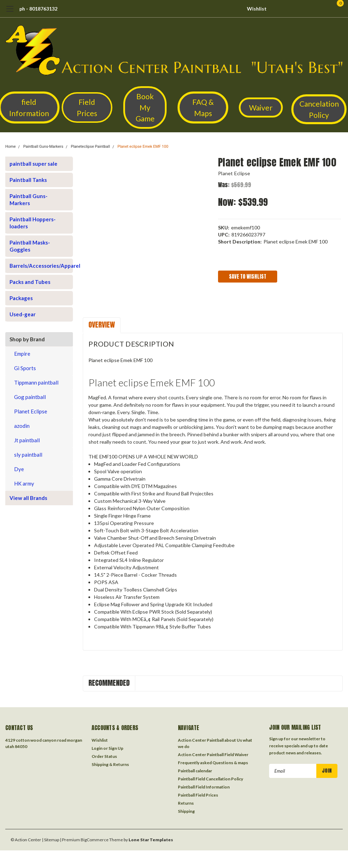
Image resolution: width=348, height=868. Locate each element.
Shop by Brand (27, 339)
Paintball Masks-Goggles (30, 246)
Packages (21, 298)
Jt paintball (27, 440)
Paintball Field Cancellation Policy (210, 779)
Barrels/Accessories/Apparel (36, 266)
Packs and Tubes (30, 282)
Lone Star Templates (151, 840)
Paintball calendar (195, 771)
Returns (186, 803)
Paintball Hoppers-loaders (33, 223)
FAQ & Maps (203, 107)
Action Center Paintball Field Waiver (213, 755)
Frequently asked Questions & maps (213, 763)
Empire (22, 354)
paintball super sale (33, 164)
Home (11, 147)
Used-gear (23, 314)
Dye (19, 469)
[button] (87, 107)
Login (97, 748)
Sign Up (116, 748)
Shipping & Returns (110, 764)
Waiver (261, 107)
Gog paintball (30, 397)
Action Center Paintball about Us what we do (215, 743)
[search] (301, 9)
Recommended (109, 683)
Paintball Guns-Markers (43, 147)
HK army (24, 483)
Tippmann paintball (36, 382)
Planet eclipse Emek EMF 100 (143, 147)
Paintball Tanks (28, 180)
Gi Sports (25, 368)
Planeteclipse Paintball (90, 147)
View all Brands (28, 498)
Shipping (186, 811)
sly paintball (28, 455)
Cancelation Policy (319, 109)
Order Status (104, 756)
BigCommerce (95, 840)
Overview (102, 325)
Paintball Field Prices (198, 795)
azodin (22, 426)
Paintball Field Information (204, 787)
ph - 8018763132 (38, 9)
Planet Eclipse (31, 411)
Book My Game (145, 107)
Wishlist (257, 9)
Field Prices (87, 107)
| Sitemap (51, 840)
